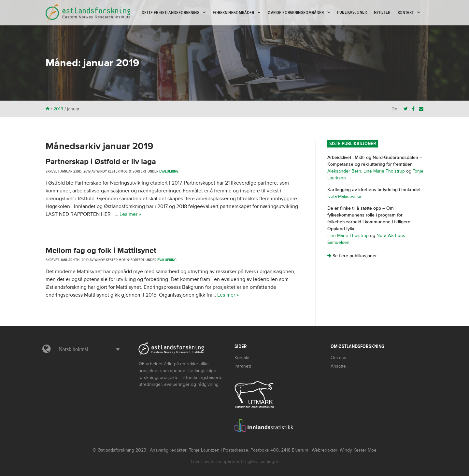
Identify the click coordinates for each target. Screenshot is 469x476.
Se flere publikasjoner (352, 256)
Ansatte (338, 366)
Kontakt (406, 13)
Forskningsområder (233, 13)
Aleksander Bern (344, 171)
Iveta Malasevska (344, 196)
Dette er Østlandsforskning (171, 13)
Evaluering (169, 171)
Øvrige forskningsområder (296, 13)
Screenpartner (225, 462)
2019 (58, 109)
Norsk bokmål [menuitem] (73, 349)
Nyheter (382, 12)
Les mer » (130, 214)
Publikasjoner (352, 12)
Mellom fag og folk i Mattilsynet (101, 251)
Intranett (243, 366)
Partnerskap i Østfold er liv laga (102, 162)
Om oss (338, 358)
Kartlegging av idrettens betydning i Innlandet (374, 190)
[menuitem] (87, 349)
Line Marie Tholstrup (384, 171)
